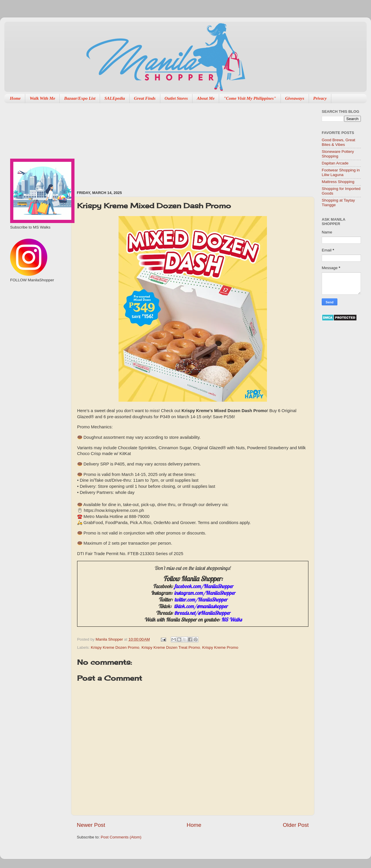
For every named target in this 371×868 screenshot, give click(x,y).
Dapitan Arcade (335, 163)
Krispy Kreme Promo (220, 647)
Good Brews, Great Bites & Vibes (339, 142)
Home (15, 98)
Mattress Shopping (338, 182)
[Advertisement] (120, 144)
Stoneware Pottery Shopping (338, 154)
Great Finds (145, 98)
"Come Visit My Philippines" (250, 98)
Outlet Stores (176, 98)
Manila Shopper (110, 639)
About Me (206, 98)
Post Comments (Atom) (121, 837)
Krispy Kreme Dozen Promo (115, 647)
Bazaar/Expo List (80, 98)
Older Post (296, 825)
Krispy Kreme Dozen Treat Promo (171, 647)
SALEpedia (115, 98)
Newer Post (91, 825)
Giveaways (295, 98)
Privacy (320, 98)
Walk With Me (42, 98)
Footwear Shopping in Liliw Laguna (341, 172)
